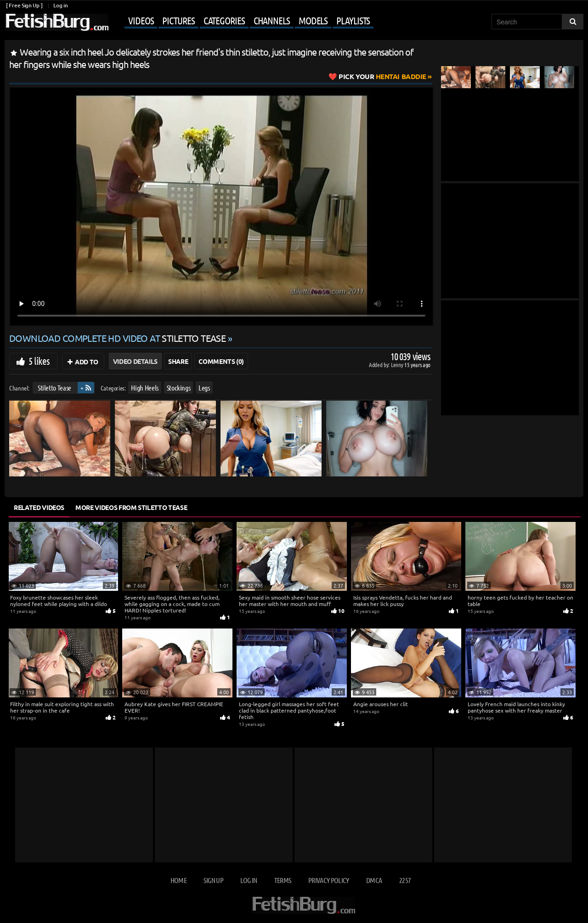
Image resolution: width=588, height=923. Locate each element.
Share (178, 361)
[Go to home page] (57, 22)
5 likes (39, 361)
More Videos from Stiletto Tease (131, 507)
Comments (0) (221, 361)
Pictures (178, 20)
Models (313, 20)
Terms (283, 880)
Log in (60, 5)
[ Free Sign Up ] (24, 5)
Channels (272, 20)
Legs (204, 388)
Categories (224, 20)
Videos (141, 20)
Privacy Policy (329, 880)
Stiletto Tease (54, 388)
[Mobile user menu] (242, 21)
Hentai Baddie (382, 76)
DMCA (374, 880)
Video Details (135, 361)
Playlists (353, 20)
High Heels (145, 388)
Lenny (398, 365)
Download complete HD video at (119, 338)
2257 (405, 880)
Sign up (213, 880)
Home (178, 880)
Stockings (179, 388)
